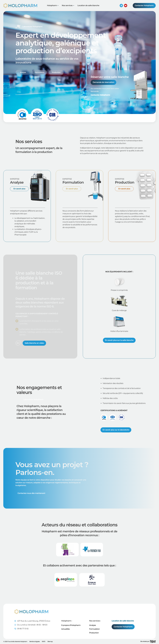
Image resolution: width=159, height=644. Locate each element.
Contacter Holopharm (100, 95)
